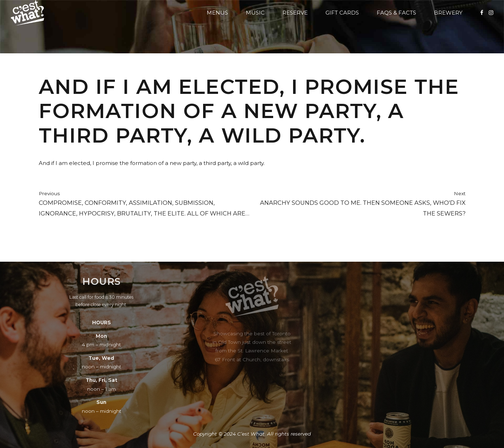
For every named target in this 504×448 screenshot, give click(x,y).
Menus (217, 13)
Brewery (448, 13)
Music (255, 13)
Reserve (295, 13)
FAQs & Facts (396, 13)
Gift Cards (342, 13)
